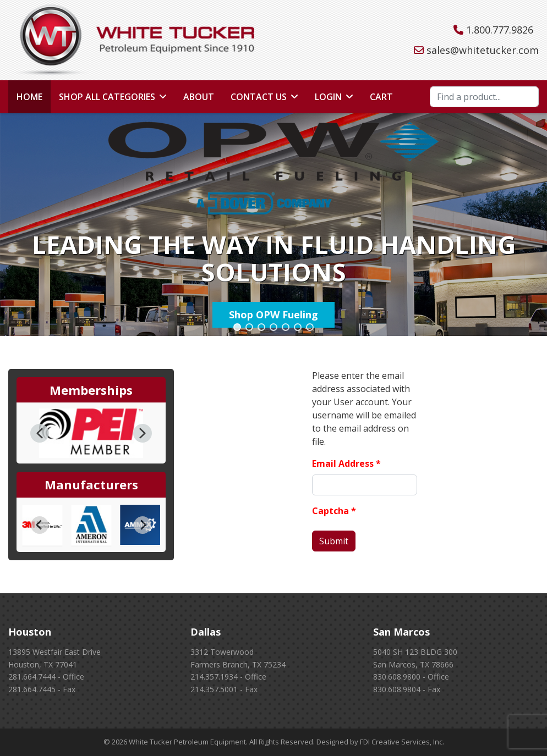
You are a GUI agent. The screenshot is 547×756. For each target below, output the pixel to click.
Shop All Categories (107, 97)
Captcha (334, 511)
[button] (237, 327)
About (199, 97)
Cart (381, 97)
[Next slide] (143, 525)
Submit (334, 541)
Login (328, 97)
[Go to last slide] (40, 525)
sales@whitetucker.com (483, 50)
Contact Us (259, 97)
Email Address (346, 463)
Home (29, 97)
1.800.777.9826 (500, 30)
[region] (273, 225)
